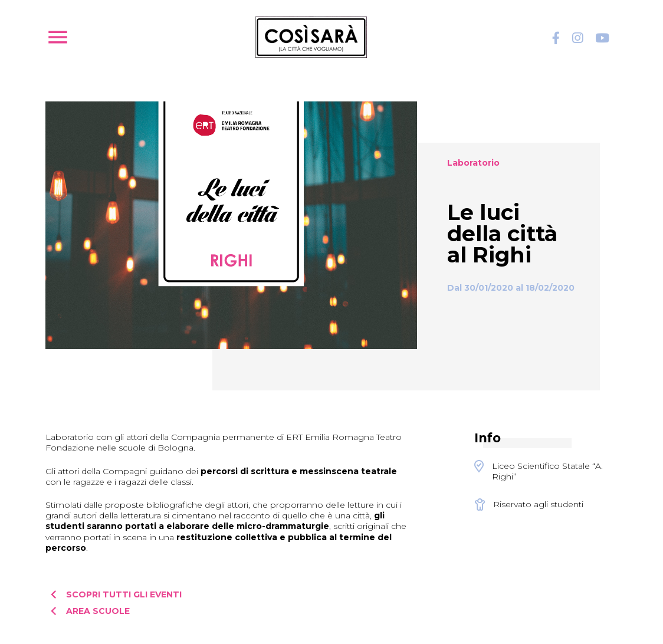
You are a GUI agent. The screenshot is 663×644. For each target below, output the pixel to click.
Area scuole (88, 611)
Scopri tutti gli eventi (114, 594)
